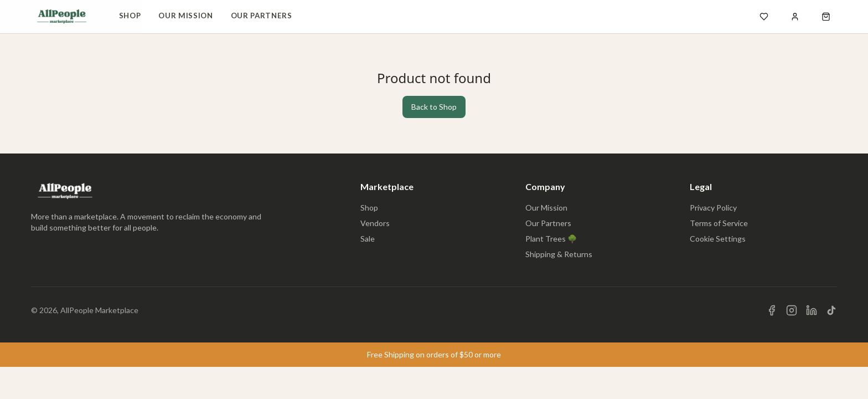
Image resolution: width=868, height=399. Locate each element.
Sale (368, 239)
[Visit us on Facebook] (772, 310)
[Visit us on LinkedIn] (812, 310)
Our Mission (185, 16)
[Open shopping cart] (826, 17)
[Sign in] (795, 17)
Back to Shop (434, 107)
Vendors (375, 223)
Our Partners (262, 16)
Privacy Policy (713, 208)
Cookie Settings (718, 239)
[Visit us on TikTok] (831, 310)
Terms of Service (719, 223)
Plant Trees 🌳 (551, 239)
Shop (130, 16)
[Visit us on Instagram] (792, 310)
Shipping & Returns (559, 254)
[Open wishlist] (764, 17)
